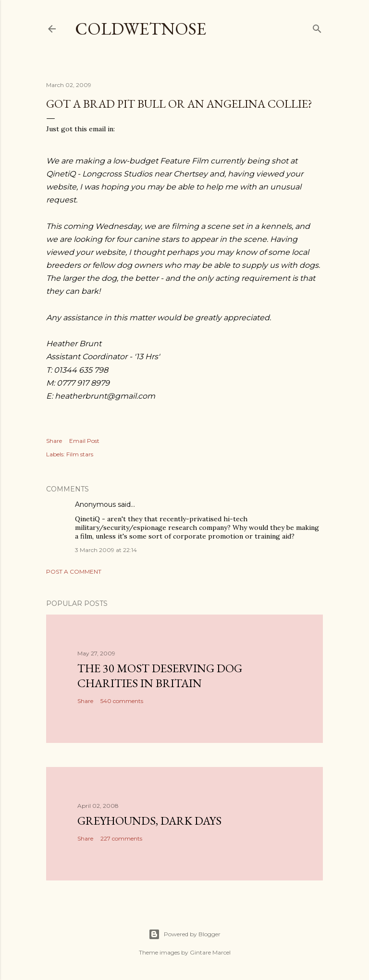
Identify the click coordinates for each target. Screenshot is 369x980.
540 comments (122, 701)
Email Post (84, 441)
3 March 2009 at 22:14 (106, 550)
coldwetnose (141, 29)
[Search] (317, 27)
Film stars (80, 454)
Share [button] (54, 441)
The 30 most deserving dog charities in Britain (160, 676)
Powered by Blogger (184, 934)
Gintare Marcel (210, 952)
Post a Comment (74, 572)
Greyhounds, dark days (149, 821)
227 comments (121, 838)
